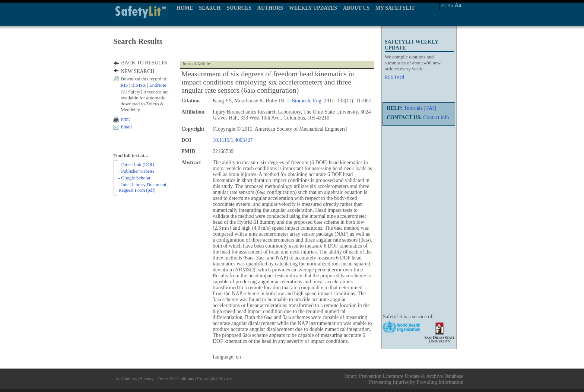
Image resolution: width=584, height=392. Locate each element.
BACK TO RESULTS (144, 63)
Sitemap (147, 379)
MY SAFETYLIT (395, 8)
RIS (124, 85)
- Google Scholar (134, 178)
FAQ (431, 108)
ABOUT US (356, 8)
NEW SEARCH (137, 71)
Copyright (206, 379)
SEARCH (210, 8)
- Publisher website (137, 171)
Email (126, 127)
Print (125, 119)
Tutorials (413, 108)
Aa (443, 6)
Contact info (436, 117)
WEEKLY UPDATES (313, 8)
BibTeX (139, 85)
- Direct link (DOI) (136, 165)
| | (143, 85)
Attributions (126, 379)
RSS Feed (394, 77)
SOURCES (239, 8)
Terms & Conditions (176, 379)
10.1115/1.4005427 (233, 140)
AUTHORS (270, 8)
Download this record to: (144, 79)
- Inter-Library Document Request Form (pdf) (142, 187)
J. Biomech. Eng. (305, 101)
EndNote (158, 85)
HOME (185, 8)
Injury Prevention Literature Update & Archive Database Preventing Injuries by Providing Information (404, 379)
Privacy (225, 379)
